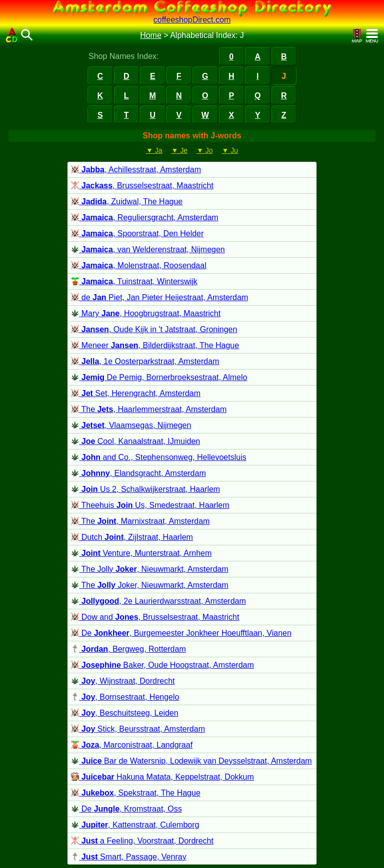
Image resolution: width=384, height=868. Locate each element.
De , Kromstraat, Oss (126, 809)
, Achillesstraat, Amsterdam (136, 170)
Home (151, 35)
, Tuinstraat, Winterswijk (134, 281)
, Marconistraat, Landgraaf (132, 745)
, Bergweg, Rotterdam (128, 649)
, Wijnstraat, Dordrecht (123, 681)
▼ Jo (205, 150)
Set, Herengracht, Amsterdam (136, 393)
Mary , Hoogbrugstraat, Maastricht (146, 313)
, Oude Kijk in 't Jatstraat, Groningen (154, 329)
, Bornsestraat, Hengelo (125, 697)
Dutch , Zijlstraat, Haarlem (132, 537)
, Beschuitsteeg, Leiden (124, 713)
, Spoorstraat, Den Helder (137, 233)
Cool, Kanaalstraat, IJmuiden (135, 441)
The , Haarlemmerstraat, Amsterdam (149, 409)
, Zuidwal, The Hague (127, 202)
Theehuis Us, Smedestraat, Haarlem (150, 505)
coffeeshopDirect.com (192, 20)
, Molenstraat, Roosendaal (138, 265)
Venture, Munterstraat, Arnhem (141, 553)
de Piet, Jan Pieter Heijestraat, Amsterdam (159, 297)
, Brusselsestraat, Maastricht (142, 186)
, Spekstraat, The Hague (136, 793)
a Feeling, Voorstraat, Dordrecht (142, 841)
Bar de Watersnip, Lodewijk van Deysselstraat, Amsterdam (191, 761)
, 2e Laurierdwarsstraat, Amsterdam (158, 601)
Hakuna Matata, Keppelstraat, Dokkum (162, 777)
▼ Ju (230, 150)
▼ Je (179, 150)
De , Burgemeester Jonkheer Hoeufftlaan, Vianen (181, 633)
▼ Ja (154, 150)
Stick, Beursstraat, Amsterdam (138, 729)
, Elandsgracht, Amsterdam (138, 473)
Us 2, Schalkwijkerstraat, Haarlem (145, 489)
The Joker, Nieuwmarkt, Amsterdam (149, 585)
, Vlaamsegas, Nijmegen (131, 425)
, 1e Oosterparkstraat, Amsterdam (145, 361)
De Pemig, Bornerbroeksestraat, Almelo (159, 377)
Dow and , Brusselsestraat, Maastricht (155, 617)
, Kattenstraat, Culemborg (135, 825)
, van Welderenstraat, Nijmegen (148, 249)
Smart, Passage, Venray (128, 857)
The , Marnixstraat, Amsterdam (140, 521)
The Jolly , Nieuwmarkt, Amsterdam (149, 569)
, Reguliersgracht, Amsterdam (144, 217)
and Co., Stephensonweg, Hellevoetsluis (158, 457)
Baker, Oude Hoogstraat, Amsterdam (162, 665)
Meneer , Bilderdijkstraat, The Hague (155, 345)
